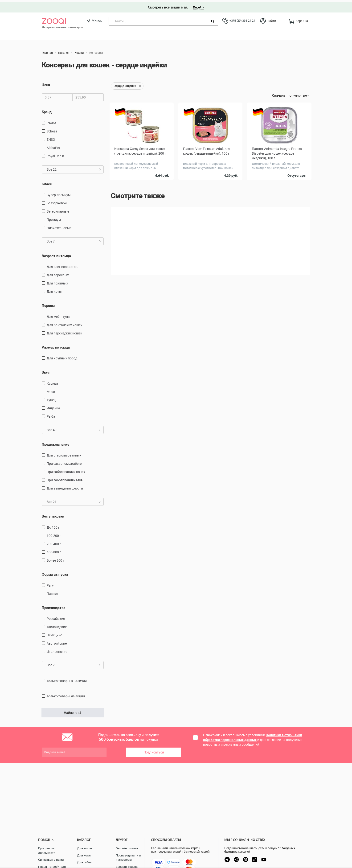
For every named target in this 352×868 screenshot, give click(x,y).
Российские (56, 616)
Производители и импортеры (128, 858)
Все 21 (74, 499)
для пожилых (57, 281)
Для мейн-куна (58, 314)
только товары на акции (66, 694)
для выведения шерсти (65, 486)
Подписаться (154, 750)
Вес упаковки (53, 514)
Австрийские (57, 641)
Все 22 (74, 167)
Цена (46, 82)
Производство (53, 605)
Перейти (199, 5)
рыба (51, 414)
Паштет (52, 591)
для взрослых (58, 273)
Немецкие (54, 633)
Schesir (52, 129)
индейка (53, 406)
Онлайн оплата (127, 848)
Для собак (84, 862)
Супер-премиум (59, 193)
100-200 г (54, 533)
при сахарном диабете (64, 461)
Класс (47, 181)
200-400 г (54, 541)
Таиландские (57, 625)
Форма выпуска (55, 572)
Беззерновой (57, 201)
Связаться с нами (51, 860)
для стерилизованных (64, 453)
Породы (48, 303)
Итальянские (57, 649)
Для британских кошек (65, 323)
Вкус (46, 370)
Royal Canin (55, 153)
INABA (51, 120)
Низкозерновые (59, 226)
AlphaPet (53, 145)
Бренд (47, 110)
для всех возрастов (62, 264)
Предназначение (55, 442)
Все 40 (74, 428)
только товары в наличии (67, 679)
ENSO (51, 137)
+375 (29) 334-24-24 (242, 18)
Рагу (50, 583)
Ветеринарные (58, 209)
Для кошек (85, 848)
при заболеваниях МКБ (65, 478)
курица (52, 381)
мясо (51, 389)
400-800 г (54, 550)
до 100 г (53, 525)
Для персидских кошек (64, 331)
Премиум (54, 217)
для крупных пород (62, 356)
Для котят (55, 289)
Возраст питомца (56, 254)
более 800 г (55, 558)
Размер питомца (56, 345)
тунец (51, 398)
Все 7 (74, 239)
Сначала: (279, 93)
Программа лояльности (47, 851)
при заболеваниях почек (66, 469)
